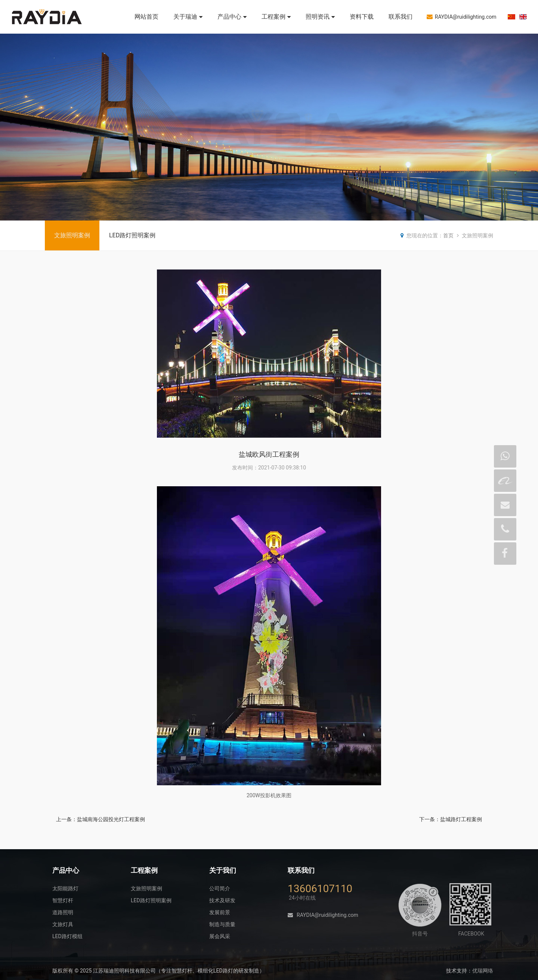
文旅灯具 (63, 924)
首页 (448, 235)
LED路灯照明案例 (132, 235)
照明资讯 (320, 17)
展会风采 (220, 936)
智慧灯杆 (63, 900)
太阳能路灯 (65, 888)
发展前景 (220, 912)
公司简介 (220, 888)
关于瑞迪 (188, 17)
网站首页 (146, 17)
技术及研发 (222, 900)
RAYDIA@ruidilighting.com (462, 17)
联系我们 (401, 17)
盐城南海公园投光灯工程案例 (111, 819)
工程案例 (276, 17)
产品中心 (232, 17)
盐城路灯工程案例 (461, 819)
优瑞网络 (483, 971)
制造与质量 (222, 924)
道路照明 (63, 912)
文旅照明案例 (72, 235)
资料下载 (362, 17)
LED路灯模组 (67, 936)
